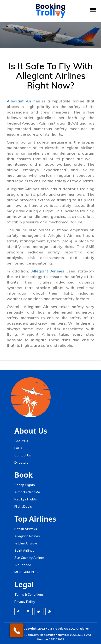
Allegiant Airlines (23, 101)
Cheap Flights (25, 485)
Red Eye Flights (26, 499)
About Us (21, 441)
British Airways (26, 529)
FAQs (18, 448)
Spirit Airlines (24, 550)
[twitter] (39, 612)
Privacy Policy (25, 602)
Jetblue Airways (26, 543)
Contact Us (23, 455)
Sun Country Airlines (30, 558)
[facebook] (18, 612)
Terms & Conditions (29, 594)
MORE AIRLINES (26, 572)
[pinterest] (49, 612)
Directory (21, 462)
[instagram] (28, 612)
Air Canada (23, 565)
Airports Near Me (27, 492)
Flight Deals (23, 506)
